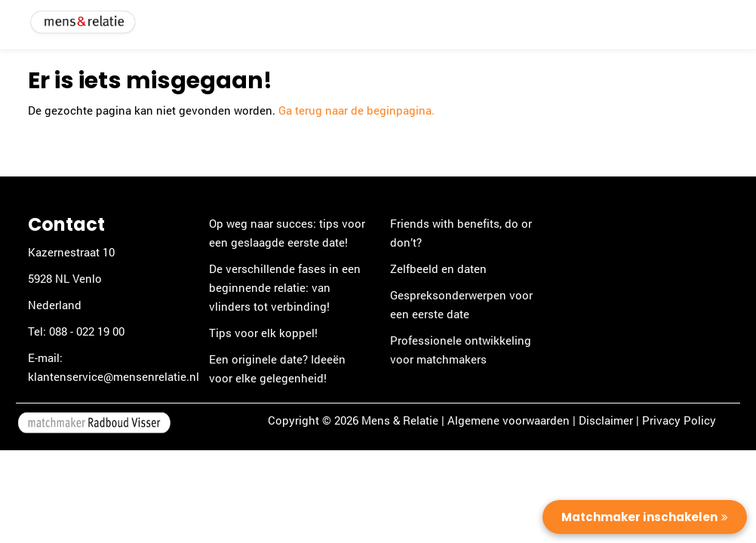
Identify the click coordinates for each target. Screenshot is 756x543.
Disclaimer (606, 420)
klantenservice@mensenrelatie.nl (114, 376)
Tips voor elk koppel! (263, 333)
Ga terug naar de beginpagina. (356, 110)
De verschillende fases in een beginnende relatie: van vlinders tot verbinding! (285, 287)
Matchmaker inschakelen (639, 517)
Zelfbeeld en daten (438, 268)
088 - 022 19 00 (87, 331)
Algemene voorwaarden (509, 420)
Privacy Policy (679, 420)
